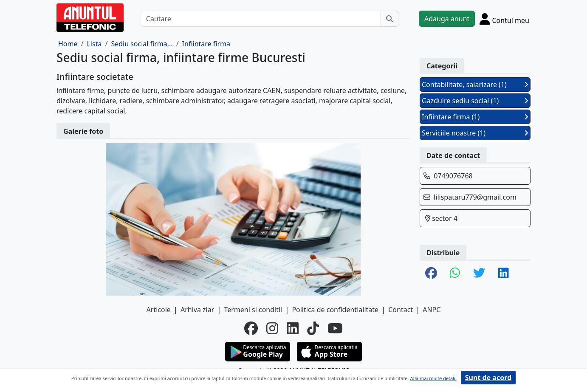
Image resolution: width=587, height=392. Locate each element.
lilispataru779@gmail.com (475, 197)
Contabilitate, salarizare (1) (475, 85)
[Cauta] (389, 19)
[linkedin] (293, 328)
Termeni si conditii (253, 310)
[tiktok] (313, 328)
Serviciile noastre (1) (475, 133)
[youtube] (335, 328)
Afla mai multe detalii (433, 378)
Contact (401, 310)
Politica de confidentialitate (335, 310)
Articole (159, 310)
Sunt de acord (488, 378)
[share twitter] (479, 274)
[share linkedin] (504, 274)
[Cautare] (261, 19)
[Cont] (504, 19)
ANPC (432, 310)
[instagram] (272, 328)
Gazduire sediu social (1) (475, 101)
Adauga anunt (447, 19)
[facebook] (251, 328)
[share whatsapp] (455, 274)
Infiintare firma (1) (475, 117)
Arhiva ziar (197, 310)
